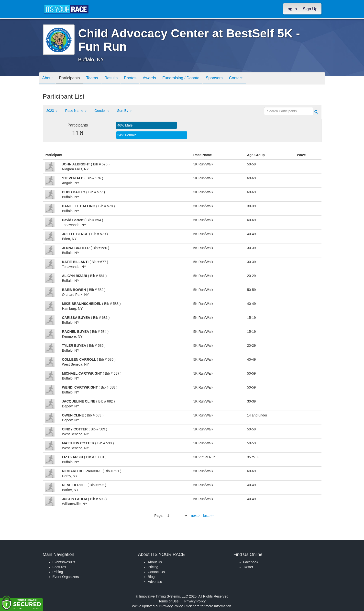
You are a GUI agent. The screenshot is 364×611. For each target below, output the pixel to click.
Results (117, 79)
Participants (72, 79)
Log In (291, 9)
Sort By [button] (124, 111)
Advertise (155, 582)
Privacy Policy (195, 601)
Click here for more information (208, 606)
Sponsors (229, 79)
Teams (97, 79)
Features (59, 567)
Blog (151, 577)
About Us (155, 562)
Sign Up (310, 9)
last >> (208, 516)
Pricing (58, 572)
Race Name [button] (76, 111)
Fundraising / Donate (193, 79)
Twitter (248, 567)
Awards (160, 79)
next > (196, 516)
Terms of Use (168, 601)
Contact (252, 79)
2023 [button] (52, 111)
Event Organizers (66, 577)
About (48, 79)
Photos (138, 79)
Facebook (251, 562)
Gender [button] (102, 111)
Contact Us (156, 572)
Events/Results (64, 562)
